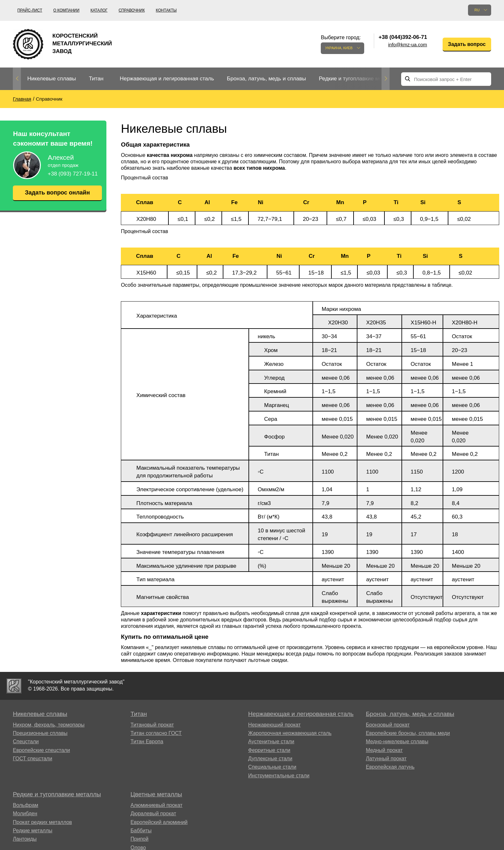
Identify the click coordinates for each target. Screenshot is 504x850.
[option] (52, 79)
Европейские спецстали (41, 750)
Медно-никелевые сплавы (397, 741)
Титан (96, 79)
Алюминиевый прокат (157, 805)
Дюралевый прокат (153, 814)
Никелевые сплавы (52, 79)
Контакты (166, 10)
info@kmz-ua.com (408, 45)
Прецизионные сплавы (40, 733)
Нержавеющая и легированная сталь (167, 79)
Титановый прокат (152, 725)
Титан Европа (147, 741)
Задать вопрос (467, 44)
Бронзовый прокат (388, 725)
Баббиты (141, 831)
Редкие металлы (33, 831)
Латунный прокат (386, 759)
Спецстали (26, 741)
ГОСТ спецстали (32, 759)
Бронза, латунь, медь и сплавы (266, 79)
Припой (139, 839)
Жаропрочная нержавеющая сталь (290, 733)
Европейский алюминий (159, 822)
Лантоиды (25, 839)
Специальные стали (272, 767)
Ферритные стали (269, 750)
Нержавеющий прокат (274, 725)
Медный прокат (384, 750)
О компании (66, 10)
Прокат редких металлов (42, 822)
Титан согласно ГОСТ (156, 733)
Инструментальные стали (279, 776)
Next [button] (386, 79)
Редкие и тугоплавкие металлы (358, 79)
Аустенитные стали (271, 741)
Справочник (132, 10)
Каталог (99, 10)
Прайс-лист (30, 10)
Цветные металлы (156, 794)
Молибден (25, 814)
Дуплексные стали (270, 759)
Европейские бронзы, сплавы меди (408, 733)
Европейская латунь (390, 767)
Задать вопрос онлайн (57, 193)
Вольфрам (26, 805)
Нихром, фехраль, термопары (49, 725)
